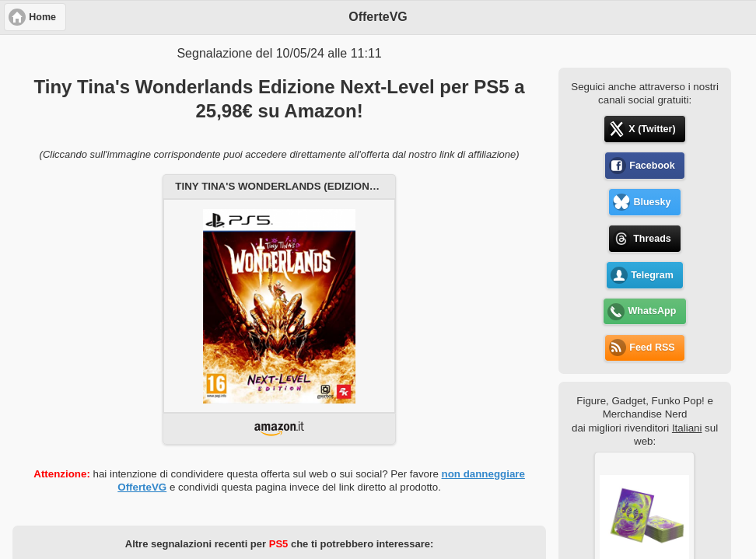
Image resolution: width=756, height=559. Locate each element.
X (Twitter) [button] (652, 129)
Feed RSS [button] (652, 348)
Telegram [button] (652, 275)
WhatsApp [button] (653, 311)
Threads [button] (652, 239)
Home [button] (42, 17)
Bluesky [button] (652, 202)
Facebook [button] (652, 166)
